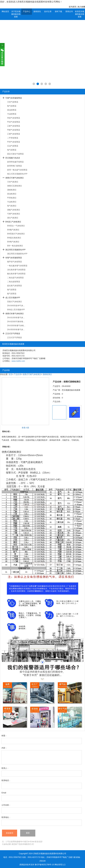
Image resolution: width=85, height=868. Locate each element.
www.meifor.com (18, 361)
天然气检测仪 (13, 182)
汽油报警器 (12, 114)
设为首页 (72, 7)
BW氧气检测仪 (13, 242)
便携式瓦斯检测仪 (15, 186)
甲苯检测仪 (12, 198)
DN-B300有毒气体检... (16, 326)
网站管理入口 (60, 865)
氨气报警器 (12, 294)
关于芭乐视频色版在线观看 (16, 14)
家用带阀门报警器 (15, 166)
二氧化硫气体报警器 (15, 278)
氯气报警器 (12, 290)
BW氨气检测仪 (13, 230)
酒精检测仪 (12, 190)
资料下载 (58, 12)
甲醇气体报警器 (14, 130)
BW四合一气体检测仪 (16, 226)
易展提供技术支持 (27, 865)
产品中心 (27, 12)
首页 (10, 374)
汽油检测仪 (12, 202)
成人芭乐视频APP (13, 298)
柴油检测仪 (12, 194)
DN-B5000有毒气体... (16, 330)
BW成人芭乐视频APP (16, 310)
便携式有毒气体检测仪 (15, 314)
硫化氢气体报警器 (15, 286)
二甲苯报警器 (13, 138)
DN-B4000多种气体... (16, 306)
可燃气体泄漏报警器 (14, 98)
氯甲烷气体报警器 (15, 262)
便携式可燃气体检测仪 (15, 178)
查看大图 (25, 428)
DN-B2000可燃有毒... (16, 322)
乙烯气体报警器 (14, 134)
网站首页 (5, 12)
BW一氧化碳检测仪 (15, 246)
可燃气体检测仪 (14, 214)
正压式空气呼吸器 (13, 334)
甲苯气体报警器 (14, 142)
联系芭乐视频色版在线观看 (80, 14)
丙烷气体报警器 (14, 118)
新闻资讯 (37, 12)
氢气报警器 (12, 150)
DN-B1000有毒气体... (16, 318)
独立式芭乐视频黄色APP (17, 174)
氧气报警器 (12, 106)
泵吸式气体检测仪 (15, 302)
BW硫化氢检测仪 (14, 238)
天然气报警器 (13, 102)
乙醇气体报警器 (14, 126)
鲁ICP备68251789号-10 (44, 865)
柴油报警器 (12, 110)
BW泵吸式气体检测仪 (16, 234)
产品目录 (17, 374)
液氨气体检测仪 (14, 210)
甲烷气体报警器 (14, 122)
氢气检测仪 (12, 206)
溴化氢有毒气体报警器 (16, 270)
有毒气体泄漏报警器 (14, 258)
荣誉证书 (69, 12)
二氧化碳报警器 (14, 282)
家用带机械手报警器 (15, 162)
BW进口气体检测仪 (13, 222)
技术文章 (48, 12)
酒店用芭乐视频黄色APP (15, 250)
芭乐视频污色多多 (13, 158)
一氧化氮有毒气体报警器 (17, 266)
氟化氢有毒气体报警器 (16, 274)
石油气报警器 (13, 146)
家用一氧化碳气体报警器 (17, 170)
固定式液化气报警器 (15, 154)
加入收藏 (81, 7)
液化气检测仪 (13, 218)
